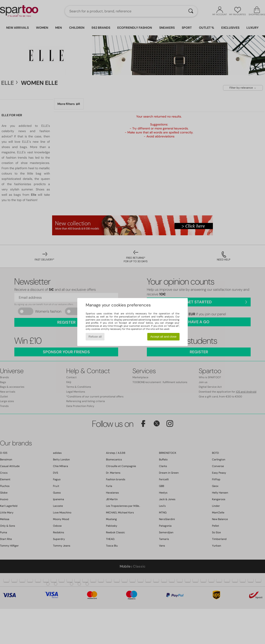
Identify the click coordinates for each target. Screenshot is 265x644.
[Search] (191, 11)
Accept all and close (164, 337)
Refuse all (95, 337)
